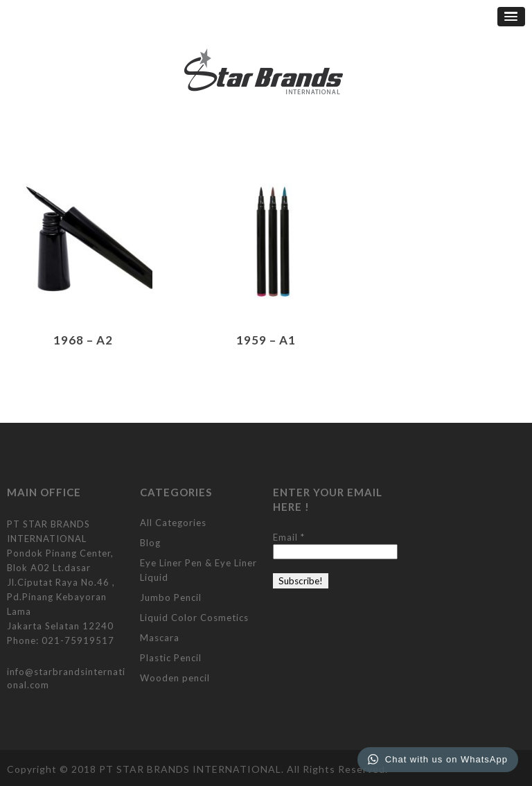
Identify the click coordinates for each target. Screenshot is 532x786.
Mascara (160, 638)
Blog (150, 543)
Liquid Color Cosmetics (194, 618)
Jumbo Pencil (171, 597)
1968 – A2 (83, 340)
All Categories (173, 523)
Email (289, 537)
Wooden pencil (175, 678)
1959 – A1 (266, 340)
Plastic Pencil (171, 658)
